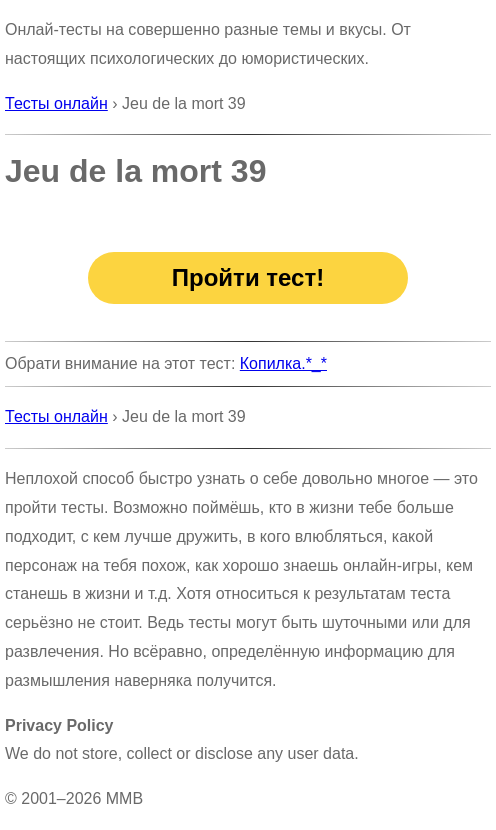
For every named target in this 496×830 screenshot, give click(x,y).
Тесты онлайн (56, 103)
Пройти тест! (248, 277)
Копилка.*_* (283, 363)
